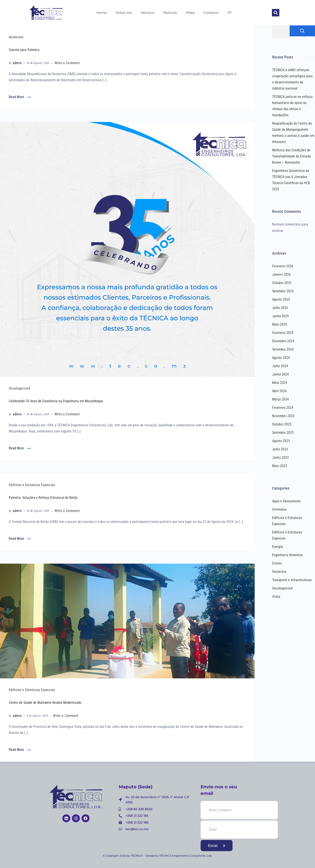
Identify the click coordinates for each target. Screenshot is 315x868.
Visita (276, 597)
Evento (277, 563)
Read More (16, 97)
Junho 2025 (280, 316)
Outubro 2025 (282, 283)
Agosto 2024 (281, 358)
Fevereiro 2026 (283, 266)
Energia (277, 547)
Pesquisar (302, 31)
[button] (276, 13)
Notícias (170, 13)
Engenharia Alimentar (287, 555)
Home (102, 13)
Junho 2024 (280, 374)
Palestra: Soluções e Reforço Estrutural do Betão (43, 498)
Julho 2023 (280, 449)
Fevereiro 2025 (283, 333)
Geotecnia (16, 37)
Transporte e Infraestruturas (292, 580)
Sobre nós (124, 13)
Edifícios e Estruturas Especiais (32, 485)
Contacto (211, 13)
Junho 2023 (280, 458)
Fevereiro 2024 (283, 408)
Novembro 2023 (283, 416)
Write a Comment (67, 63)
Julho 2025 (280, 308)
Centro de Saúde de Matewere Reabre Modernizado (45, 703)
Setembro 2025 (283, 291)
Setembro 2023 (283, 433)
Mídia (190, 13)
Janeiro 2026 (281, 274)
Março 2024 (280, 399)
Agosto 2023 (281, 441)
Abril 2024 (279, 391)
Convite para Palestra (24, 50)
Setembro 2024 (283, 349)
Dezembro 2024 (283, 341)
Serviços (148, 13)
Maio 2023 (280, 466)
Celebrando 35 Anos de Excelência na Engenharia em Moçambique (56, 401)
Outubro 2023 (282, 424)
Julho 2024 (280, 366)
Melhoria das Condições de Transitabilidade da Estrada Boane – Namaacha (291, 156)
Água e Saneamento (286, 501)
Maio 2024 (280, 383)
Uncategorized (19, 388)
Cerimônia (279, 509)
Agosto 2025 (281, 299)
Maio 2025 (280, 324)
